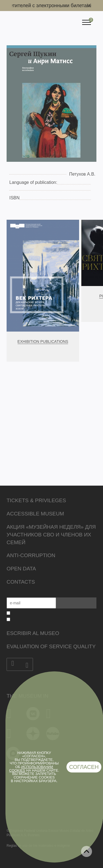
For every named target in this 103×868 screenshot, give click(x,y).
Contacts (21, 582)
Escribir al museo (33, 633)
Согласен (84, 767)
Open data (21, 569)
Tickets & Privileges (36, 500)
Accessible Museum (35, 514)
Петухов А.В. (82, 174)
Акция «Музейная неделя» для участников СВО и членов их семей (51, 535)
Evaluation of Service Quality (51, 646)
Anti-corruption (31, 555)
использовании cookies (31, 769)
